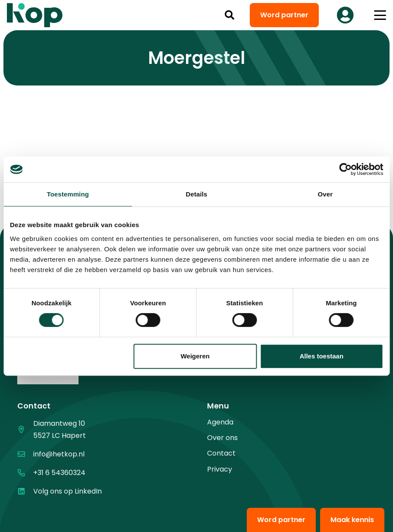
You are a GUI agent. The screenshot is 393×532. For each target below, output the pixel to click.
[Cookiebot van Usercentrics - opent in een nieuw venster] (345, 169)
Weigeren (195, 356)
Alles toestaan (321, 356)
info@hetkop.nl (59, 454)
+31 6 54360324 (59, 473)
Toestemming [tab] (68, 194)
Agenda (220, 422)
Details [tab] (197, 194)
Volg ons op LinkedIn (68, 491)
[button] (230, 15)
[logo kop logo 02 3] (35, 15)
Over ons (222, 438)
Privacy (220, 469)
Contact (221, 453)
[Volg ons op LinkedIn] (25, 491)
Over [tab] (325, 194)
